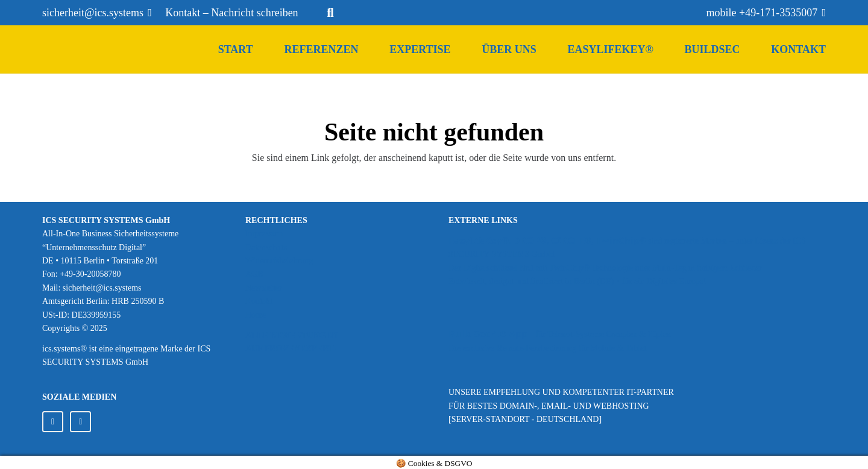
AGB (254, 274)
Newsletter (264, 288)
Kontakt (259, 301)
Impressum (264, 234)
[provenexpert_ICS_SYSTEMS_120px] (332, 389)
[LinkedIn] (53, 422)
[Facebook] (80, 422)
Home (256, 315)
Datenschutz (266, 247)
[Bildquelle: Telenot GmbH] (637, 310)
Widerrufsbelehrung (279, 261)
